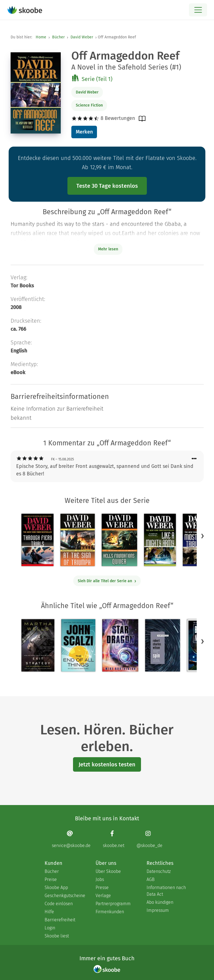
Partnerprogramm (113, 904)
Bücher (58, 37)
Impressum (158, 910)
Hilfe (49, 912)
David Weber (82, 37)
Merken (84, 132)
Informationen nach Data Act (166, 891)
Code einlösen (59, 904)
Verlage (103, 896)
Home (41, 37)
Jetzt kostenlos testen (107, 764)
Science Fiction (89, 105)
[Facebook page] (114, 839)
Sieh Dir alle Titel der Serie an (107, 581)
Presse (102, 888)
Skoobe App (56, 888)
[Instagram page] (149, 839)
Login (50, 928)
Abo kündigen (160, 902)
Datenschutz (159, 871)
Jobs (100, 879)
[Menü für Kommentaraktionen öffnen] (194, 459)
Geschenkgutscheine (65, 896)
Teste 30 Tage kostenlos (107, 186)
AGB (151, 879)
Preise (51, 879)
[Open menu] (198, 10)
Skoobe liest (57, 936)
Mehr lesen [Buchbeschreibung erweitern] (108, 249)
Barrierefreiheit (60, 920)
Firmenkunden (110, 912)
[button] (203, 536)
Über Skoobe (108, 871)
